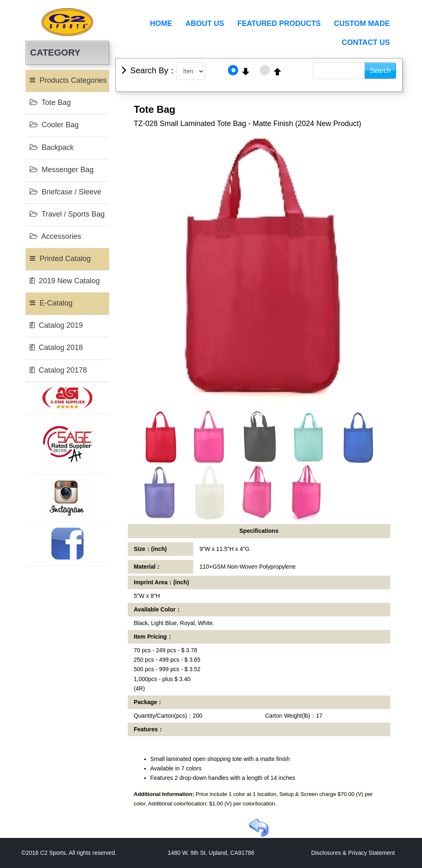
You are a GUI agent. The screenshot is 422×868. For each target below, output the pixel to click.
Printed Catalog (60, 259)
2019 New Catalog (65, 281)
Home (161, 23)
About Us (205, 23)
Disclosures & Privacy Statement (353, 853)
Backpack (52, 147)
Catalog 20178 (58, 370)
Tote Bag (50, 103)
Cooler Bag (54, 125)
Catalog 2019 (56, 325)
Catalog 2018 (56, 348)
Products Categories (68, 80)
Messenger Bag (62, 170)
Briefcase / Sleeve (66, 192)
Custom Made (362, 23)
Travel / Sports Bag (67, 214)
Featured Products (279, 23)
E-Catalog (51, 303)
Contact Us (366, 42)
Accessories (55, 236)
